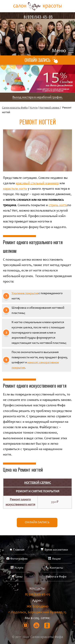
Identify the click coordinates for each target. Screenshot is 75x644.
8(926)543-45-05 (38, 17)
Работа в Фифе (56, 577)
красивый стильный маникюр (37, 184)
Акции (56, 559)
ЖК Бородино (37, 610)
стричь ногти (58, 205)
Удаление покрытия (25, 293)
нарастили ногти (15, 189)
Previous (12, 79)
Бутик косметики (56, 550)
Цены (19, 577)
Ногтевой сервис (49, 108)
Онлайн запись (37, 522)
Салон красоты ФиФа (15, 108)
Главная (19, 550)
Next (63, 79)
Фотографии (19, 559)
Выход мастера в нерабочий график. (38, 97)
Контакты (56, 568)
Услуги (33, 108)
